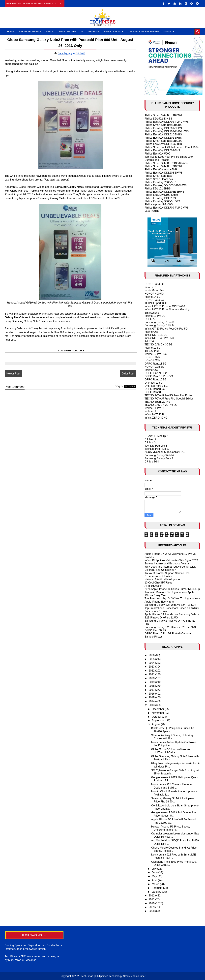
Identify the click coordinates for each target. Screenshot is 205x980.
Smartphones (67, 31)
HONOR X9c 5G (154, 300)
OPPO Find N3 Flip (156, 373)
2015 (152, 697)
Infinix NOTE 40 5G (156, 335)
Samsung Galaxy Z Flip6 (159, 325)
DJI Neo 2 (150, 439)
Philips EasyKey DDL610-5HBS (163, 135)
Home (11, 31)
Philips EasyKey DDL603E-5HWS (164, 192)
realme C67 (151, 370)
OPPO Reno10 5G (156, 380)
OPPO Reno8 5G (155, 389)
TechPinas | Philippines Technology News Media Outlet (113, 976)
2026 (152, 655)
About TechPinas (30, 31)
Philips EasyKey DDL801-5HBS (163, 128)
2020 (152, 678)
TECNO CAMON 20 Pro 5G (161, 405)
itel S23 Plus (152, 351)
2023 (152, 667)
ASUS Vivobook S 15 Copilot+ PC (164, 452)
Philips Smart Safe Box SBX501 (163, 115)
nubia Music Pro (154, 290)
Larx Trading (152, 211)
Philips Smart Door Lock (159, 179)
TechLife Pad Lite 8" (156, 446)
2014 (152, 701)
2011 (152, 899)
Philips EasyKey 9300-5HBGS (162, 201)
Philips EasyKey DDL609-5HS (162, 150)
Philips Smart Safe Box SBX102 (163, 125)
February (157, 888)
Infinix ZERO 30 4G (156, 418)
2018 (152, 686)
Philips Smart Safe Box (158, 176)
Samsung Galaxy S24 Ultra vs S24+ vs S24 (170, 605)
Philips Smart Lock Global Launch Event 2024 (172, 147)
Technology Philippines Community (151, 31)
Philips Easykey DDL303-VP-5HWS (165, 185)
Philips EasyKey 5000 (157, 154)
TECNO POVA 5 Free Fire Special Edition (169, 399)
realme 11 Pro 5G (155, 408)
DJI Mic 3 (150, 443)
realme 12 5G (153, 348)
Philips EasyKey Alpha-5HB (161, 169)
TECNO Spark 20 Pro (157, 402)
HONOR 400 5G (154, 294)
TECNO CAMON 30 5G (158, 345)
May (155, 876)
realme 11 (150, 411)
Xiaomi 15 (150, 287)
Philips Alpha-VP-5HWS (159, 204)
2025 (152, 659)
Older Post (128, 374)
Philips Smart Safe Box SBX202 (163, 141)
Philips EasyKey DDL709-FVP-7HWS (167, 208)
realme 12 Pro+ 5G (156, 354)
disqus (119, 386)
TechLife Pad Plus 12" (157, 449)
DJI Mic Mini (152, 462)
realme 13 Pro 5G (155, 316)
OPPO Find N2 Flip (156, 630)
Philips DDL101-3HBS (158, 189)
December (158, 709)
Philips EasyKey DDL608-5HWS (163, 173)
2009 (152, 907)
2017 (152, 690)
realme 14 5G (153, 297)
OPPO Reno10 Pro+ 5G (159, 376)
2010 (152, 903)
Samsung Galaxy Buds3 (159, 458)
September (159, 720)
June (155, 873)
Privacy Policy (114, 31)
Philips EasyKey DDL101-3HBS (163, 138)
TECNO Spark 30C (156, 303)
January (157, 892)
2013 (152, 705)
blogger (130, 386)
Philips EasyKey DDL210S (160, 198)
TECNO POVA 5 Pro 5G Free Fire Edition (169, 395)
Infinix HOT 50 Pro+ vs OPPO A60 (165, 306)
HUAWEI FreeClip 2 (156, 436)
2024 (152, 663)
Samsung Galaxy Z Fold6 (160, 322)
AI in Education (153, 586)
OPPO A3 (150, 319)
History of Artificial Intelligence (162, 579)
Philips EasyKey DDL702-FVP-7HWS (167, 122)
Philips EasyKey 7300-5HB (160, 182)
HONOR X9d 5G (154, 284)
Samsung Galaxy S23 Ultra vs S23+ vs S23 (170, 627)
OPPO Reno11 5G (156, 364)
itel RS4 (149, 341)
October (157, 717)
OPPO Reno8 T (154, 392)
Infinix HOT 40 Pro (155, 414)
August (156, 724)
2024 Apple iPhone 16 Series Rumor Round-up (172, 589)
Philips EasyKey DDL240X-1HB (163, 144)
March (156, 884)
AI (82, 31)
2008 (152, 911)
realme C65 (151, 332)
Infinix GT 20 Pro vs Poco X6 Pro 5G (166, 329)
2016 (152, 694)
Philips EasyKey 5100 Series (161, 195)
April (155, 880)
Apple (50, 31)
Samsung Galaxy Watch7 (159, 455)
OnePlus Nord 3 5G (156, 386)
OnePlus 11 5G (154, 383)
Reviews (94, 31)
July (155, 869)
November (158, 713)
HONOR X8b (152, 360)
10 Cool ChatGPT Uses (158, 583)
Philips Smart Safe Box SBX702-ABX (166, 163)
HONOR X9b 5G (154, 367)
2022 (152, 671)
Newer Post (13, 374)
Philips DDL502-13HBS (158, 119)
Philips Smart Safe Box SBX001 (163, 166)
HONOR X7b (152, 357)
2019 (152, 682)
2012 (152, 896)
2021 (152, 674)
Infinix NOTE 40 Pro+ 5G (159, 338)
